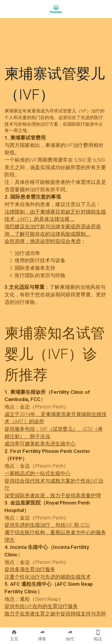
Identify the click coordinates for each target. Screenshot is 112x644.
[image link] (56, 9)
